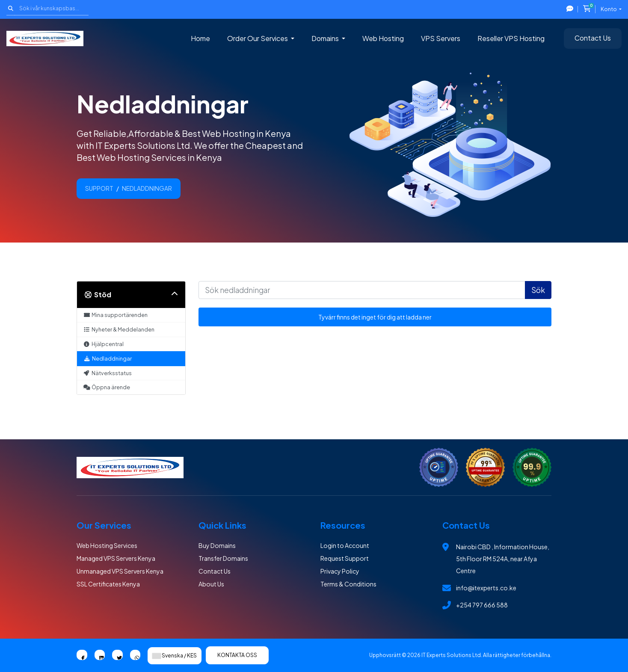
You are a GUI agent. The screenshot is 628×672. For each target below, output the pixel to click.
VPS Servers (441, 38)
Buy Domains (217, 545)
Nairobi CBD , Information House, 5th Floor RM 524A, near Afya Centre (503, 559)
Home (200, 38)
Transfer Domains (223, 558)
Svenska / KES (175, 656)
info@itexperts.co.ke (486, 588)
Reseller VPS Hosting (511, 38)
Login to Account (345, 545)
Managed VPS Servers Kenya (116, 558)
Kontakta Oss (237, 655)
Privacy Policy (340, 571)
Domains (326, 38)
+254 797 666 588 (482, 605)
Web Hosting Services (107, 545)
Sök (538, 290)
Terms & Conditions (348, 584)
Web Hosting (383, 38)
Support (99, 188)
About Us (211, 584)
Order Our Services (258, 38)
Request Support (345, 558)
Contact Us (593, 38)
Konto (609, 9)
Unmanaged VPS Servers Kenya (120, 571)
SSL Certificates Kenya (108, 584)
